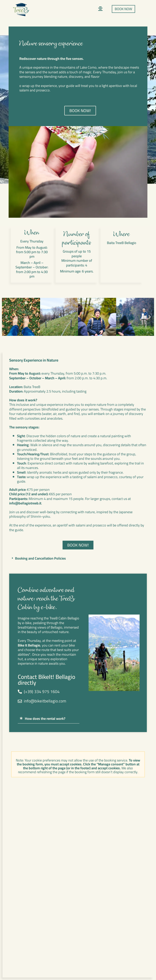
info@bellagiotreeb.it (25, 503)
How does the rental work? (45, 719)
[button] (100, 9)
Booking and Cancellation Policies (40, 558)
